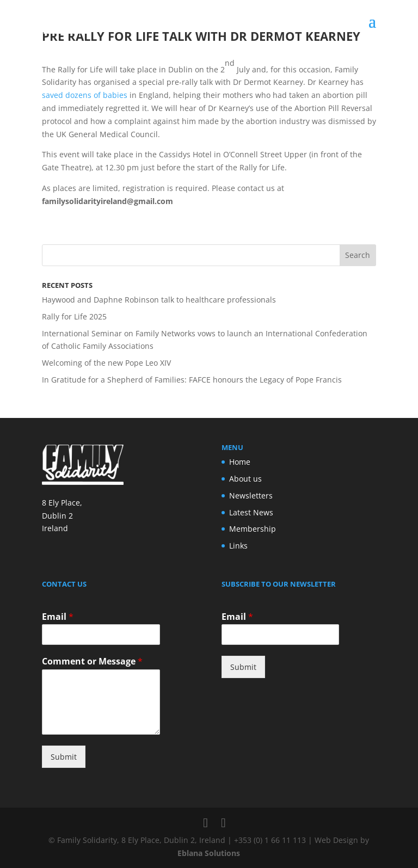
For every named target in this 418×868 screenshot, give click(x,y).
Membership (253, 529)
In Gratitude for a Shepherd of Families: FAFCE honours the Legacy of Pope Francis (192, 380)
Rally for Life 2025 (74, 316)
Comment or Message (92, 661)
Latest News (251, 512)
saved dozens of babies (85, 95)
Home (240, 462)
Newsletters (251, 495)
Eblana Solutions (209, 853)
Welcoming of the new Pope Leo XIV (106, 363)
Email (58, 617)
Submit (64, 757)
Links (238, 546)
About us (245, 479)
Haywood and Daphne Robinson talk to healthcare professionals (159, 300)
